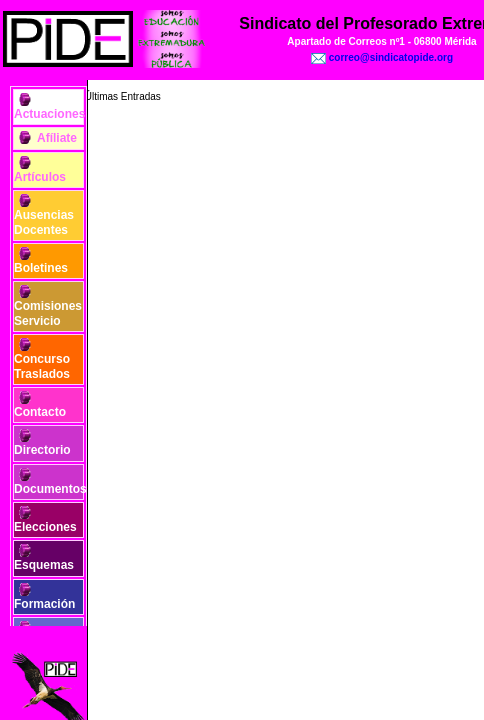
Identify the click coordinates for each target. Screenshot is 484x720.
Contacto (40, 412)
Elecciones (45, 527)
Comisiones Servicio (48, 313)
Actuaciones (49, 114)
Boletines (41, 268)
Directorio (42, 450)
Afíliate (57, 138)
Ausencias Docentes (44, 222)
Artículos (40, 177)
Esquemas (44, 565)
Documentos (50, 489)
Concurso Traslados (42, 366)
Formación (44, 604)
